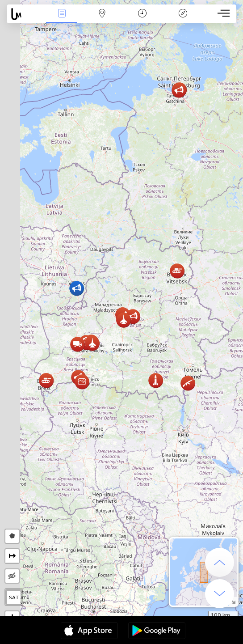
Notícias (62, 14)
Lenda (183, 14)
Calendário (142, 14)
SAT (14, 597)
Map (102, 14)
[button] (133, 316)
